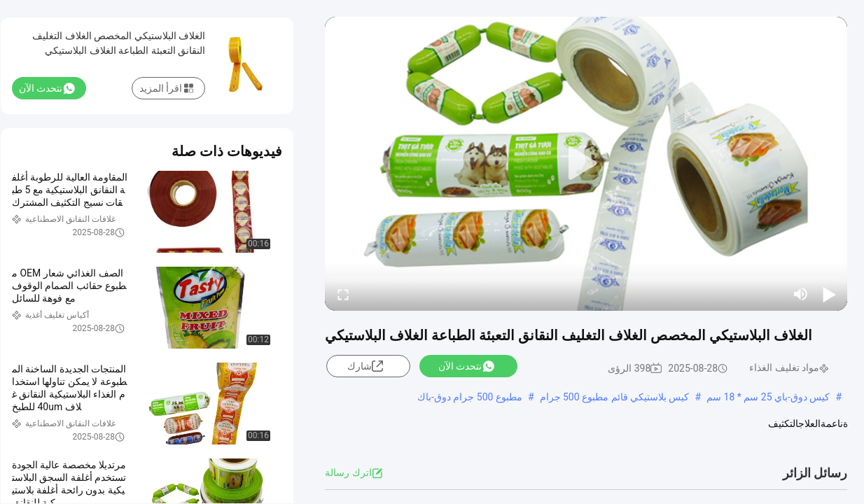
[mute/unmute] (801, 294)
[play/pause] (829, 294)
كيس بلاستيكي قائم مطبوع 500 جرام (615, 397)
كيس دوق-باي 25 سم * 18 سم (768, 397)
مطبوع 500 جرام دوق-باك (470, 397)
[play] (586, 164)
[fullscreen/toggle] (343, 294)
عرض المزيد (431, 437)
